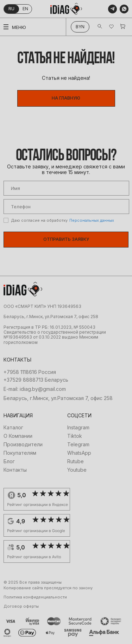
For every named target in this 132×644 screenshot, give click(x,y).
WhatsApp (79, 453)
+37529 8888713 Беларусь (36, 380)
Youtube (77, 470)
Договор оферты (21, 606)
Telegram (78, 445)
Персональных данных (92, 220)
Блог (9, 461)
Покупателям (20, 453)
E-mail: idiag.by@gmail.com (35, 389)
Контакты (15, 470)
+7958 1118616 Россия (30, 372)
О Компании (18, 436)
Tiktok (75, 436)
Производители (23, 445)
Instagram (78, 428)
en (25, 9)
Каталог (13, 428)
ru (11, 9)
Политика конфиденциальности (35, 597)
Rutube (76, 461)
